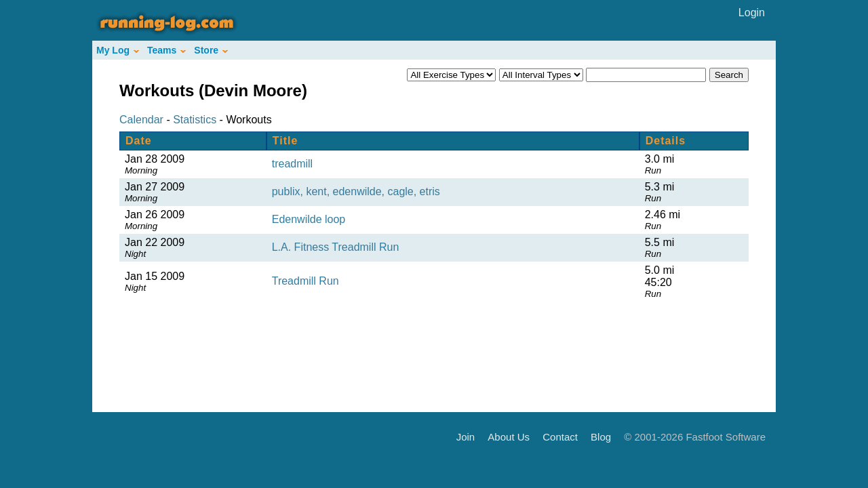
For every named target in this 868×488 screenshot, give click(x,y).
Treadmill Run (305, 281)
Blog (601, 436)
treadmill (292, 164)
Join (466, 436)
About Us (509, 436)
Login (752, 13)
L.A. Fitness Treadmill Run (336, 247)
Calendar (141, 120)
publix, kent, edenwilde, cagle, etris (356, 191)
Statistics (195, 120)
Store (211, 50)
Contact (560, 436)
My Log (118, 50)
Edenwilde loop (309, 219)
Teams (166, 50)
